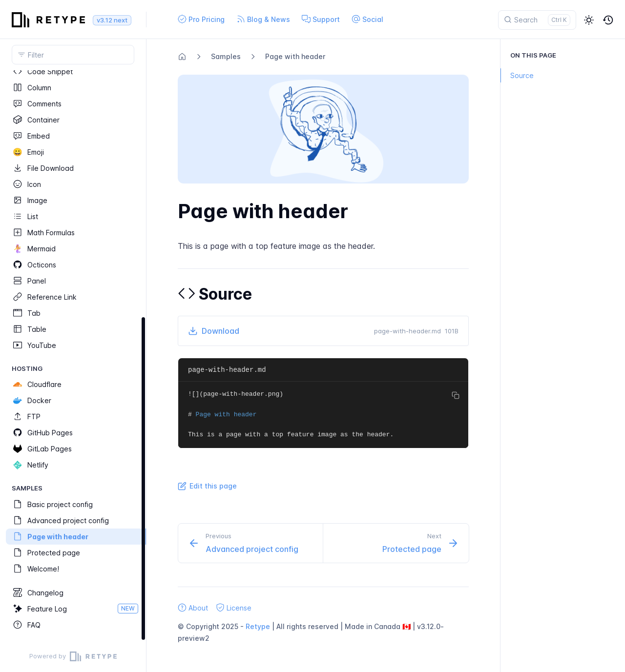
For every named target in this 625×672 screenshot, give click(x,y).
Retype (258, 626)
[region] (73, 356)
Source (517, 75)
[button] (589, 20)
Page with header (295, 56)
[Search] (537, 20)
